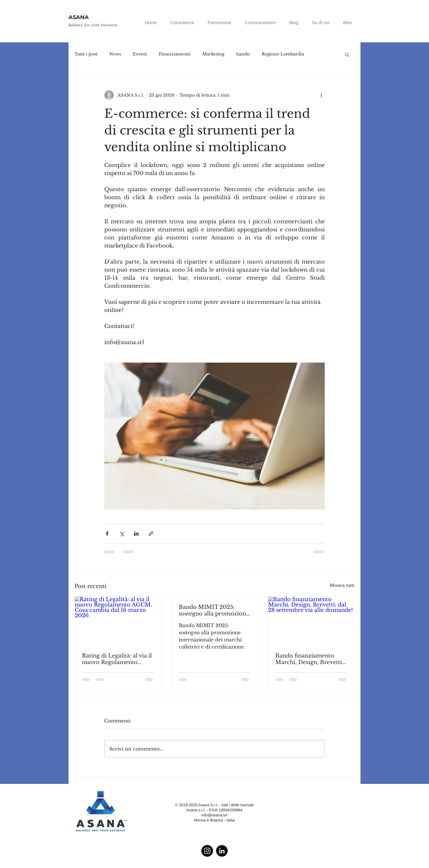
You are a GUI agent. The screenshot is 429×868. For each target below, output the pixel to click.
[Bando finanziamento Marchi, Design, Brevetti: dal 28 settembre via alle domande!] (311, 621)
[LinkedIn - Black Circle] (222, 851)
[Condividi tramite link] (151, 534)
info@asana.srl (214, 815)
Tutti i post (86, 54)
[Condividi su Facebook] (107, 534)
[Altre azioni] (321, 95)
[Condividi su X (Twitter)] (122, 534)
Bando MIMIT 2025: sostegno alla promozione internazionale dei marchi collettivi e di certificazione (214, 610)
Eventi (140, 54)
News (115, 54)
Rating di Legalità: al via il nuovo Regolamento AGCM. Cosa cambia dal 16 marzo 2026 (117, 659)
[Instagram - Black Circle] (207, 851)
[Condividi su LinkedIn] (136, 534)
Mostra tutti (342, 585)
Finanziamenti (175, 54)
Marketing (213, 54)
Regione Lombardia (283, 54)
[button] (347, 54)
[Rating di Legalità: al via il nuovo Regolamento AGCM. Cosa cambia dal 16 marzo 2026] (118, 621)
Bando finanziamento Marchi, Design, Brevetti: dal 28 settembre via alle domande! (309, 659)
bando (243, 54)
